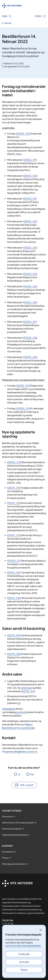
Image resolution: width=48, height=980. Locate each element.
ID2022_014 (23, 408)
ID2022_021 (30, 198)
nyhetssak (26, 688)
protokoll (21, 712)
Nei (32, 774)
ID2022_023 (30, 248)
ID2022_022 (30, 221)
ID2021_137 (14, 535)
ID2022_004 (30, 357)
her (19, 703)
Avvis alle (24, 962)
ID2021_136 (14, 503)
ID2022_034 (28, 691)
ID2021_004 (14, 635)
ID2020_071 (14, 561)
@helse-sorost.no (28, 751)
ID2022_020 (30, 176)
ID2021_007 (14, 572)
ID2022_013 (23, 386)
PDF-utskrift (27, 785)
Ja (19, 774)
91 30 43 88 (8, 924)
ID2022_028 (30, 338)
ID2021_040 (14, 598)
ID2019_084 (14, 654)
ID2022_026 (30, 302)
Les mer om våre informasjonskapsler (23, 946)
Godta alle (24, 954)
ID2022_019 (30, 160)
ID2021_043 (14, 488)
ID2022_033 (14, 462)
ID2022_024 (30, 274)
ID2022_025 (30, 286)
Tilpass (24, 970)
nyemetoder (11, 751)
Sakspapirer (9, 709)
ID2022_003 (24, 133)
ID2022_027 (30, 322)
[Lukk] (41, 930)
